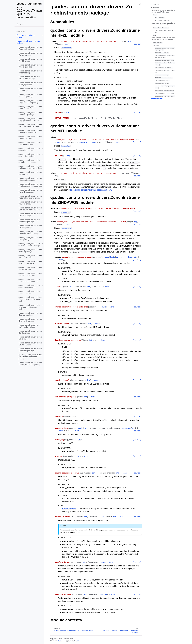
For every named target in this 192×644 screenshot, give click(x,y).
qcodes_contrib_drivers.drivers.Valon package (30, 338)
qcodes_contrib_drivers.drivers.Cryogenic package (30, 114)
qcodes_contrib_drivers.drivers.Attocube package (29, 78)
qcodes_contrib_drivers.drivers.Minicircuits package (30, 179)
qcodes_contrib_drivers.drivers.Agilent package (30, 54)
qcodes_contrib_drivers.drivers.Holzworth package (30, 143)
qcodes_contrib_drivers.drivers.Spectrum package (29, 286)
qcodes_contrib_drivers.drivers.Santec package (30, 256)
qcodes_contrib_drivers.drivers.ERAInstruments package (30, 125)
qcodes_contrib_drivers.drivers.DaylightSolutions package (30, 119)
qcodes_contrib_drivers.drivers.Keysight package (29, 155)
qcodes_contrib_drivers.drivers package (28, 42)
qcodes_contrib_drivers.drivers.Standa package (30, 292)
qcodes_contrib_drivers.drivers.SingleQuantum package (30, 280)
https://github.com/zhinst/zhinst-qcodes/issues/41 (91, 190)
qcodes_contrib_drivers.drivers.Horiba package (29, 149)
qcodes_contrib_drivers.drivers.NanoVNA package (30, 191)
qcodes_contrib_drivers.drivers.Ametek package (30, 66)
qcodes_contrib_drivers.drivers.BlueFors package (30, 96)
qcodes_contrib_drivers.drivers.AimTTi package (30, 60)
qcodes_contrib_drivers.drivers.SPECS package (30, 251)
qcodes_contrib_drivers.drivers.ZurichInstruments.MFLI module (163, 24)
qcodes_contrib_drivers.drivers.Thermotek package (30, 320)
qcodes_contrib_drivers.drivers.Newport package (30, 203)
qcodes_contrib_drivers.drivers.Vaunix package (30, 344)
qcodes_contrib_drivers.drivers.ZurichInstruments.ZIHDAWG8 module (163, 39)
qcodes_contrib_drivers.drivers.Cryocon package (30, 108)
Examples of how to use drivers (26, 36)
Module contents (157, 99)
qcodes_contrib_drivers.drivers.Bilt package (30, 90)
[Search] (29, 24)
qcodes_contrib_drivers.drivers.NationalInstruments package (30, 197)
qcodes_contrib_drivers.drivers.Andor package (30, 72)
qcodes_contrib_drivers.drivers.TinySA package (30, 332)
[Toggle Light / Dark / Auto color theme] (140, 4)
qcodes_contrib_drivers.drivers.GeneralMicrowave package (30, 131)
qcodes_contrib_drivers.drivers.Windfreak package (30, 350)
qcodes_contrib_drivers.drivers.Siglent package (30, 268)
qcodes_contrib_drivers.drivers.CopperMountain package (30, 102)
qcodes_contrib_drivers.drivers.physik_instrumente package (30, 364)
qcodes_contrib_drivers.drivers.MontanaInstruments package (30, 185)
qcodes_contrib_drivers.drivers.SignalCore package (30, 274)
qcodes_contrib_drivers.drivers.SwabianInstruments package (29, 307)
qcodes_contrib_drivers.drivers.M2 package (30, 173)
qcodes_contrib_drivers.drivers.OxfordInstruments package (30, 209)
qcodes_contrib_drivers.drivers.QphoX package (29, 221)
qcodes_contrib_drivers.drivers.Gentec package (30, 137)
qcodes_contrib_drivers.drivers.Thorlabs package (29, 326)
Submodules (155, 7)
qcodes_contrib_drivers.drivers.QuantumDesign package (30, 233)
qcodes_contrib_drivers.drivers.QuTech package (30, 227)
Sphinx (60, 641)
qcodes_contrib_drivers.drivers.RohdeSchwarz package (29, 245)
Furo (77, 641)
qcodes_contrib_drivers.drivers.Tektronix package (30, 314)
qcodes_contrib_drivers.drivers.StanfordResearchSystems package (30, 299)
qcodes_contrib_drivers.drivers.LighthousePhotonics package (30, 167)
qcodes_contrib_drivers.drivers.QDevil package (30, 215)
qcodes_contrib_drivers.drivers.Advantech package (30, 48)
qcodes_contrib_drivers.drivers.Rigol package (30, 239)
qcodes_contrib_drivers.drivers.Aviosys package (30, 84)
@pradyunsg (70, 641)
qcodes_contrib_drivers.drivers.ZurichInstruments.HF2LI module (163, 11)
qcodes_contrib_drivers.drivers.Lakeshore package (29, 161)
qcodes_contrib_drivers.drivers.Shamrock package (30, 262)
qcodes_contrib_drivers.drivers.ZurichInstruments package (30, 357)
